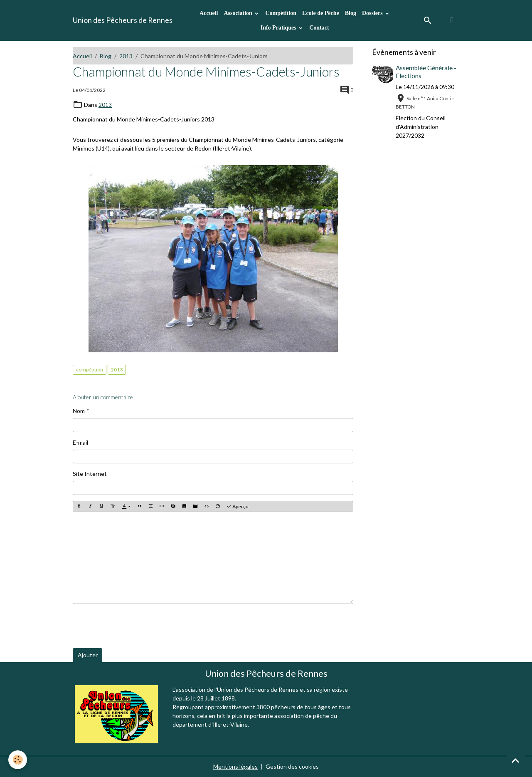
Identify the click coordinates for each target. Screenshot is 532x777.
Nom (79, 411)
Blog (351, 13)
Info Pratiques (279, 28)
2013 (126, 56)
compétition (90, 370)
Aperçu (238, 506)
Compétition (281, 13)
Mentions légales (235, 766)
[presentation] (136, 626)
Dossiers (373, 13)
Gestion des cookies (292, 766)
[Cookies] (18, 760)
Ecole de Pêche (321, 13)
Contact (319, 28)
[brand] (123, 20)
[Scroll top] (515, 760)
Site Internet (90, 474)
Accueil (209, 13)
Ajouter (88, 655)
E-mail (80, 442)
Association (239, 13)
